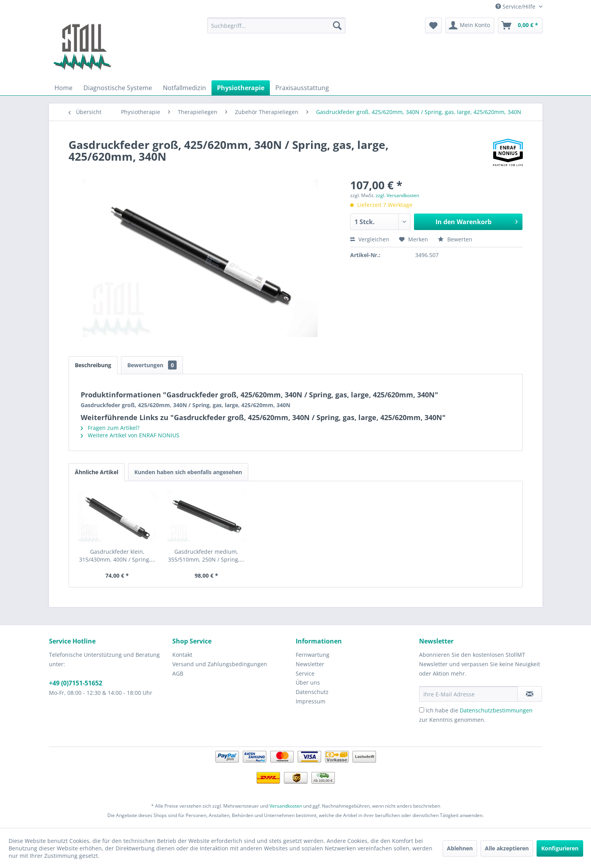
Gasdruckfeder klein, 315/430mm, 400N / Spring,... (117, 555)
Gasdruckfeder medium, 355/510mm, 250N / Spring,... (206, 555)
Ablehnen (460, 848)
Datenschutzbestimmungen (496, 710)
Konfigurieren (560, 848)
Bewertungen (152, 365)
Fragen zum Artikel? (110, 428)
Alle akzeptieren (507, 848)
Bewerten (455, 239)
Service (305, 673)
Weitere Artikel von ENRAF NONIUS (130, 435)
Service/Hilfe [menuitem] (516, 6)
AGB (178, 673)
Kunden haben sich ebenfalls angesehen (188, 472)
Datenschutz (312, 692)
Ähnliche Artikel (97, 472)
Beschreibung (93, 365)
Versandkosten (286, 806)
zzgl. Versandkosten (397, 195)
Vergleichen (370, 239)
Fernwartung (313, 655)
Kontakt (182, 655)
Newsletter (310, 664)
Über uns (308, 682)
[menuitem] (276, 25)
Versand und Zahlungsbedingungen (220, 664)
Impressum (311, 701)
